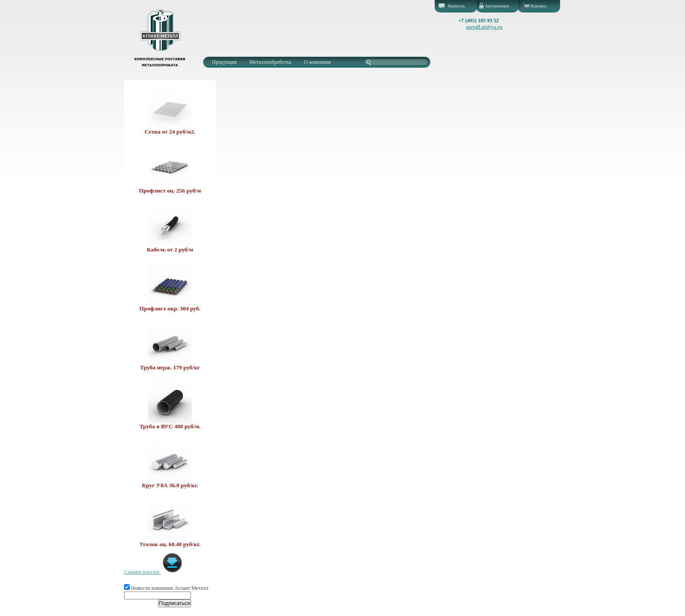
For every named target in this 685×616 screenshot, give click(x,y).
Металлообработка (270, 62)
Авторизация (497, 6)
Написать (457, 6)
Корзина (538, 6)
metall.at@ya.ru (484, 27)
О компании (317, 62)
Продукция (224, 62)
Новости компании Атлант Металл (166, 588)
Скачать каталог (154, 572)
